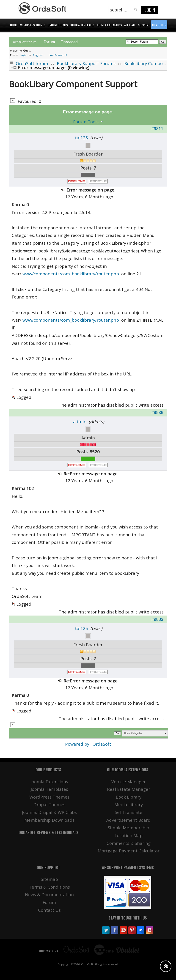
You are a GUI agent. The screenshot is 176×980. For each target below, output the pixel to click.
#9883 (157, 619)
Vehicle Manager (129, 782)
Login (150, 10)
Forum (49, 42)
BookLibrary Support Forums (86, 63)
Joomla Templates (49, 789)
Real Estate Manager (129, 789)
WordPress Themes (49, 797)
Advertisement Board (128, 820)
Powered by (78, 744)
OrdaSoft (102, 744)
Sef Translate (129, 812)
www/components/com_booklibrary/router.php (71, 274)
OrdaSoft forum (32, 63)
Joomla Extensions (49, 782)
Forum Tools (86, 122)
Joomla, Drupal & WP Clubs (49, 812)
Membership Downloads (49, 820)
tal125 (81, 138)
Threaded (69, 42)
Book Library (129, 797)
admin (80, 421)
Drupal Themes (49, 804)
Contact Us (49, 910)
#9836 (157, 412)
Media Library (129, 804)
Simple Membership (128, 828)
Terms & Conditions (49, 887)
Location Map (129, 835)
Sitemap (49, 879)
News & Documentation (49, 894)
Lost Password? (58, 55)
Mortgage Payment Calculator (129, 851)
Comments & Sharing (129, 843)
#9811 (157, 129)
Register (38, 55)
